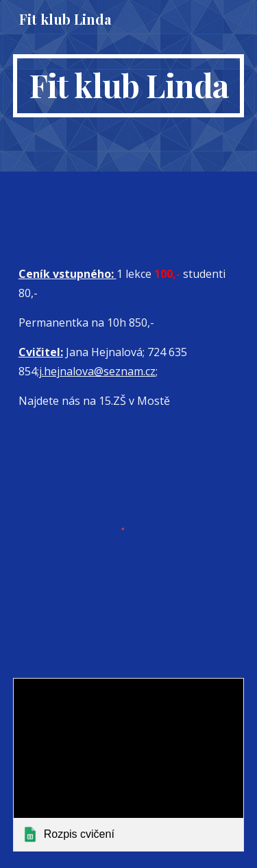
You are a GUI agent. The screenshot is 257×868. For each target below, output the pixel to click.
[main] (129, 86)
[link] (129, 765)
